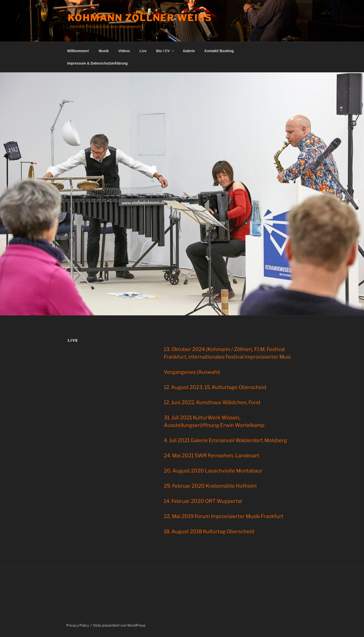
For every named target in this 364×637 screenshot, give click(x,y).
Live (143, 51)
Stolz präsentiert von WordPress (119, 625)
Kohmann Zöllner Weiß (140, 18)
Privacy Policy (78, 625)
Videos (124, 51)
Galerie (189, 51)
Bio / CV (165, 51)
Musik (104, 51)
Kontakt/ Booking (219, 51)
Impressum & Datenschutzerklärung (98, 63)
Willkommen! (78, 51)
